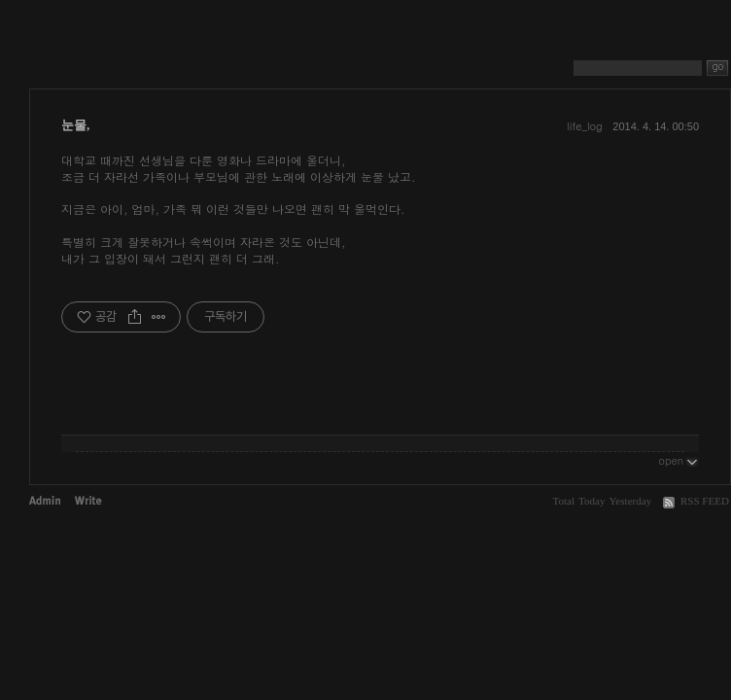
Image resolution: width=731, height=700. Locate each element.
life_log (584, 126)
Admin (45, 501)
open (679, 460)
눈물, (75, 125)
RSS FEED (705, 501)
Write (88, 501)
